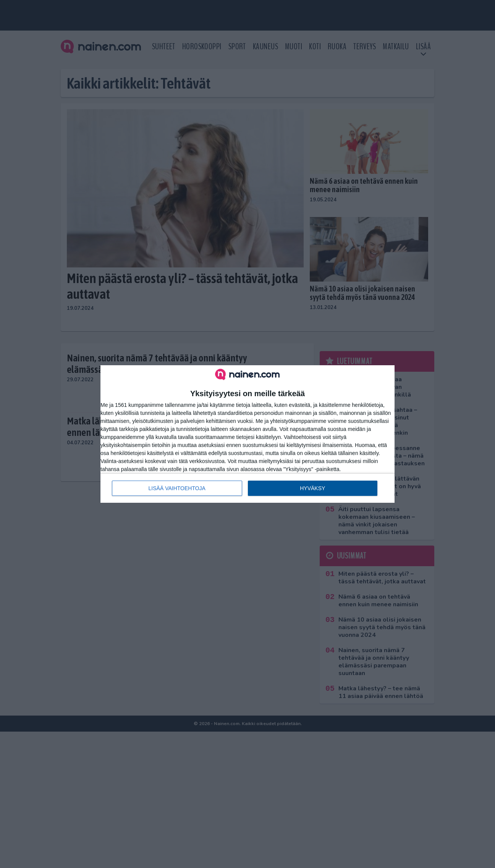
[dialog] (247, 434)
